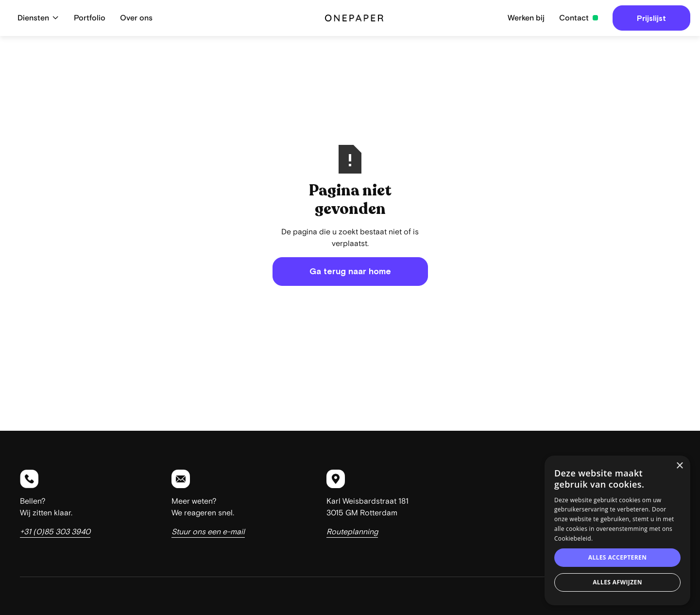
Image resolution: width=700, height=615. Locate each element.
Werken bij (526, 18)
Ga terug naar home (350, 271)
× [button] (679, 466)
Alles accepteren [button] (618, 557)
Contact (574, 18)
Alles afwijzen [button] (617, 582)
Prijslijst (651, 18)
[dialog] (617, 530)
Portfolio (90, 18)
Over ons (136, 18)
